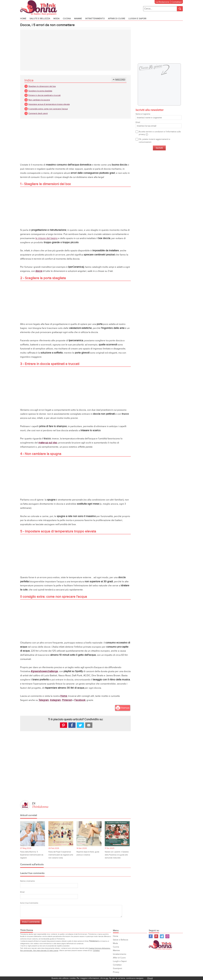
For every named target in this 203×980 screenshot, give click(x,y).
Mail (89, 726)
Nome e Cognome (158, 117)
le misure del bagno (46, 239)
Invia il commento (31, 922)
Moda (56, 19)
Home (23, 19)
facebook (72, 726)
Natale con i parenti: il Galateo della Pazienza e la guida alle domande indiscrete (117, 855)
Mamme (78, 19)
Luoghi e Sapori (137, 19)
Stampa (125, 708)
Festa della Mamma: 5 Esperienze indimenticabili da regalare (32, 855)
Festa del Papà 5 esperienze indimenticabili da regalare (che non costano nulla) (61, 855)
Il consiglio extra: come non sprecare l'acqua (48, 109)
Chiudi (150, 978)
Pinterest (67, 701)
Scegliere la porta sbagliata (40, 91)
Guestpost (117, 969)
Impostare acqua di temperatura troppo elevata (49, 105)
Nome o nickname (27, 882)
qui (107, 978)
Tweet (80, 726)
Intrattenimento (95, 19)
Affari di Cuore (117, 19)
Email (22, 892)
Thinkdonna (40, 807)
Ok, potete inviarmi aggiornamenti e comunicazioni (154, 141)
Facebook (80, 701)
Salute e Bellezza (40, 19)
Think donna (39, 8)
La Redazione (163, 2)
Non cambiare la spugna (39, 100)
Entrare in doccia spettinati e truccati (44, 96)
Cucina (67, 19)
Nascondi (120, 80)
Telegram (44, 701)
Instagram (55, 701)
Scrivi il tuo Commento (29, 903)
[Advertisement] (75, 50)
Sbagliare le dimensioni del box (42, 87)
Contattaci (177, 2)
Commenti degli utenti (38, 114)
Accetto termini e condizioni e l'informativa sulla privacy (160, 133)
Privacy (116, 973)
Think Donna (161, 945)
